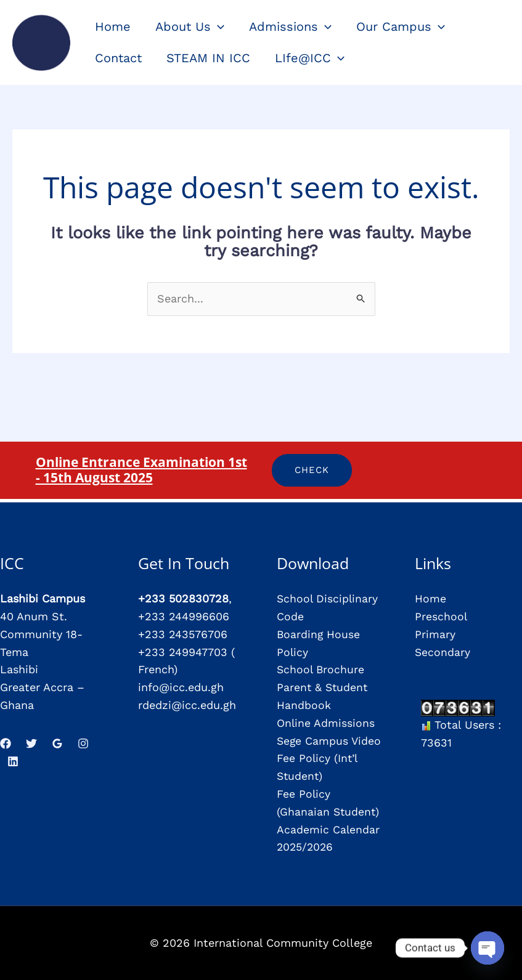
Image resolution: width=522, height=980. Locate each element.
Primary (435, 634)
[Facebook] (6, 743)
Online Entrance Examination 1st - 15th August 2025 (141, 470)
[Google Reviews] (57, 743)
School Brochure (321, 669)
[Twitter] (31, 743)
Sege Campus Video (330, 741)
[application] (218, 26)
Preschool (441, 616)
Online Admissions (326, 723)
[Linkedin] (13, 761)
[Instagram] (83, 743)
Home (430, 598)
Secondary (443, 652)
